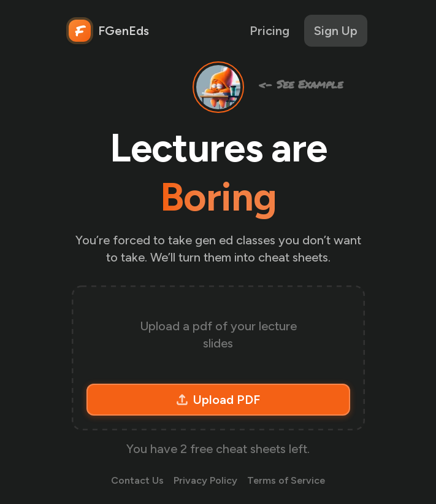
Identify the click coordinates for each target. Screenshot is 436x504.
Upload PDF (218, 400)
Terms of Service (286, 480)
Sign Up (336, 31)
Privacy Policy (205, 480)
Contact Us (137, 480)
